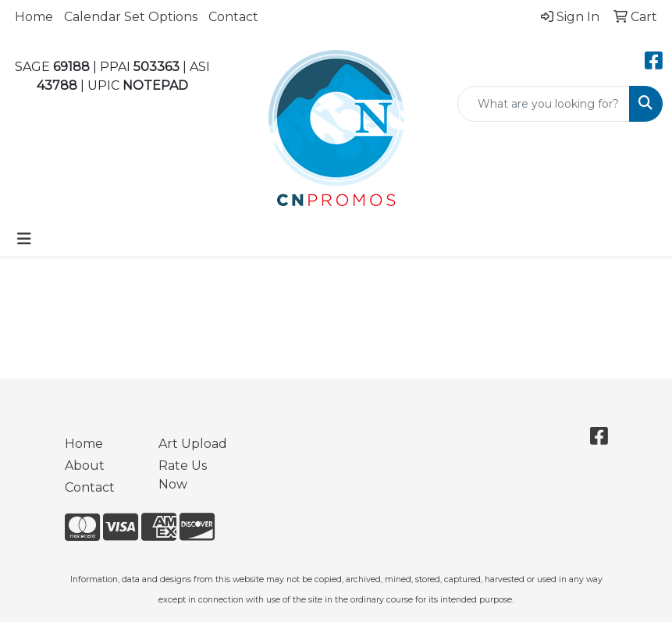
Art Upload (193, 444)
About (85, 466)
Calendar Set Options (131, 17)
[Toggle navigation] (24, 239)
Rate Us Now (183, 475)
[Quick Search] (544, 104)
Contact (233, 17)
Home (34, 17)
